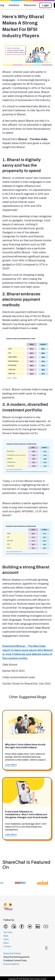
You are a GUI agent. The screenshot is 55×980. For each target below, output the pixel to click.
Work (6, 936)
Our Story (8, 932)
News (6, 943)
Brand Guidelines (11, 964)
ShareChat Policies (12, 953)
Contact (7, 946)
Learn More (11, 765)
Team (6, 939)
